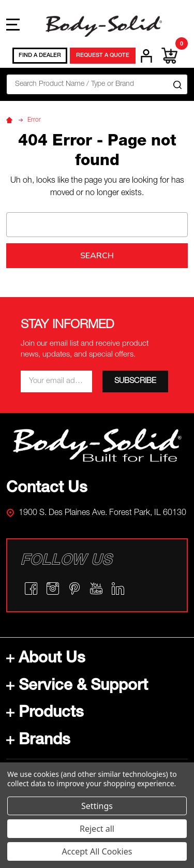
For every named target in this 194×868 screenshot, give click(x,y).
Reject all (97, 829)
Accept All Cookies (97, 851)
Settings (97, 806)
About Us (46, 659)
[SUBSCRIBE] (135, 381)
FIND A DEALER (40, 56)
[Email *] (56, 381)
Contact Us (47, 489)
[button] (97, 445)
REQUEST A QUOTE (103, 56)
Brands (38, 741)
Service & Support (77, 687)
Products (45, 714)
